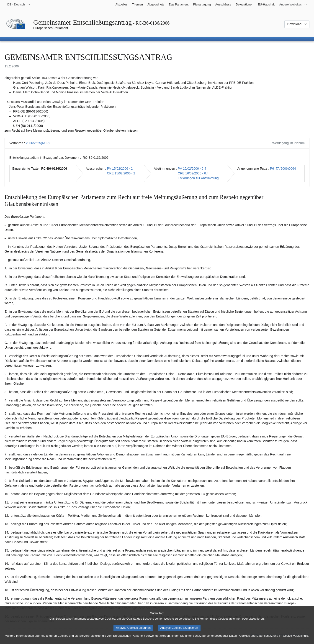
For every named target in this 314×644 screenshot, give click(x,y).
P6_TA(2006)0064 (283, 169)
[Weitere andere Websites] (293, 5)
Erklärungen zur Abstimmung (198, 178)
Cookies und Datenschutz (256, 638)
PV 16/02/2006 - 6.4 (192, 169)
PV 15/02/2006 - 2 (120, 169)
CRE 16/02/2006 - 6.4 (193, 173)
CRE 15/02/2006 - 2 (121, 173)
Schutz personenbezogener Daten (215, 638)
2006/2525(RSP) (38, 143)
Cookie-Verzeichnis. (296, 638)
